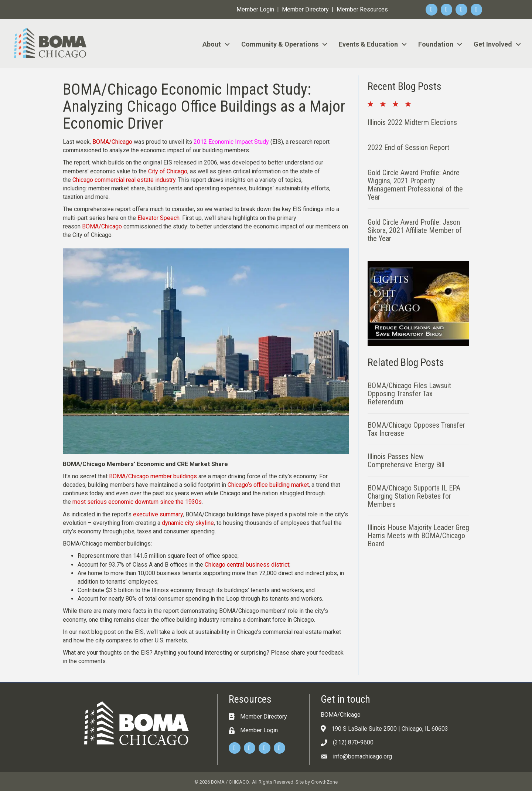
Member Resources (362, 9)
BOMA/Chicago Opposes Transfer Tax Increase (416, 429)
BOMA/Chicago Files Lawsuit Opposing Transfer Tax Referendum (409, 394)
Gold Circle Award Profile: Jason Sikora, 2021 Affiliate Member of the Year (415, 230)
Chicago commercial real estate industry (124, 180)
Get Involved (493, 44)
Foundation (436, 44)
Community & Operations (280, 44)
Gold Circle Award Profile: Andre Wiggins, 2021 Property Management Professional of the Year (415, 185)
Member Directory (305, 9)
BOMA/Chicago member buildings (153, 476)
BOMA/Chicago (112, 142)
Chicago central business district (247, 565)
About (212, 44)
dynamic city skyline (188, 523)
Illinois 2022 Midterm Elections (412, 122)
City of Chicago (168, 171)
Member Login (255, 9)
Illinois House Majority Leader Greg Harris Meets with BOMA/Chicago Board (418, 536)
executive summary (158, 514)
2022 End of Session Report (408, 147)
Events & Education (368, 44)
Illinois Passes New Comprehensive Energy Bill (406, 461)
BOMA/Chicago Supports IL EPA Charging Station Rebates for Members (414, 496)
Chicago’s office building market (268, 485)
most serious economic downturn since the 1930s (137, 502)
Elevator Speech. (159, 218)
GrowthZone (324, 782)
